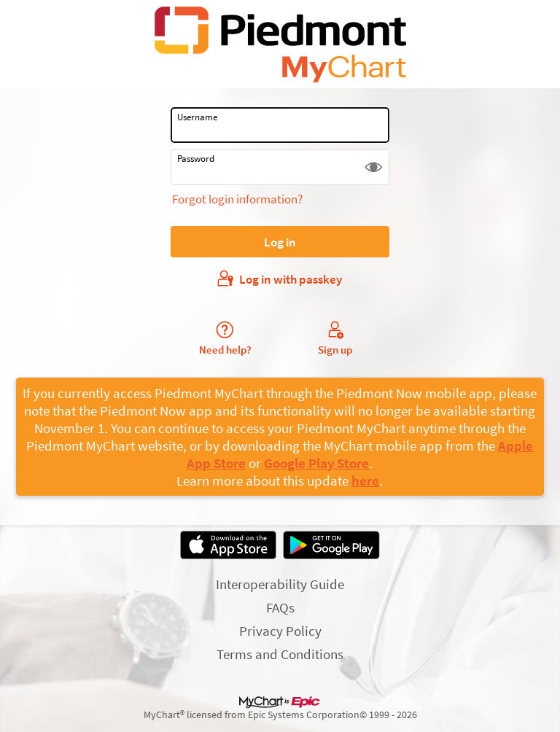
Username (197, 117)
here (365, 480)
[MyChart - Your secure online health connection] (280, 44)
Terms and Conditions (280, 654)
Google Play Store (316, 463)
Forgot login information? (237, 199)
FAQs (280, 607)
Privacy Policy (280, 631)
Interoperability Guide (280, 584)
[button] (374, 167)
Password (196, 159)
